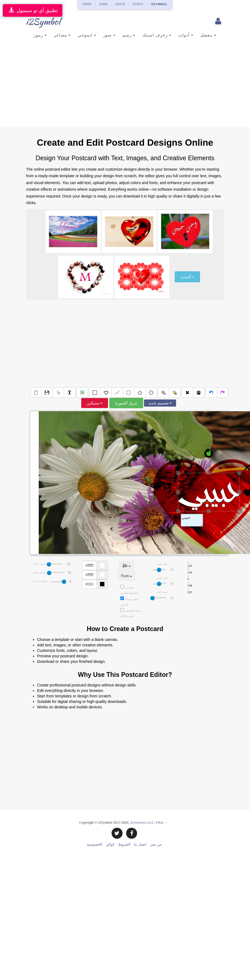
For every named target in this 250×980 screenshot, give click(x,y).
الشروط (124, 844)
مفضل (208, 35)
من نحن (156, 844)
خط (127, 566)
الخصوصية (95, 844)
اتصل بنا (140, 844)
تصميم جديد (160, 403)
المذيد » (187, 277)
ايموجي (87, 35)
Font (127, 576)
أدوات (186, 35)
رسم (129, 35)
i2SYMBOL (159, 4)
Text (192, 520)
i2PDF (87, 4)
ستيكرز (95, 403)
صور (109, 35)
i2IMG (104, 4)
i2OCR (120, 4)
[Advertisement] (125, 86)
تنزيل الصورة (126, 403)
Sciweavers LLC (142, 822)
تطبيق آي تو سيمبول (33, 10)
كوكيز (110, 844)
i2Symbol (37, 22)
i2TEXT (138, 4)
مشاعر (62, 35)
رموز (40, 35)
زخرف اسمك (157, 35)
